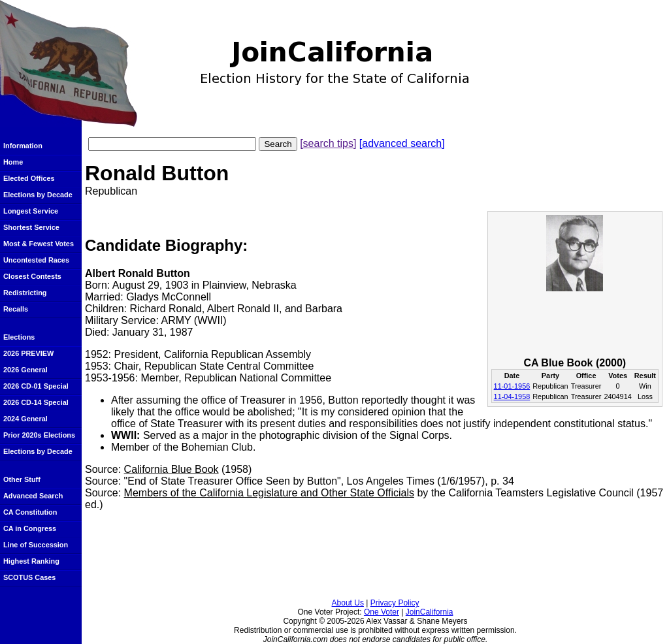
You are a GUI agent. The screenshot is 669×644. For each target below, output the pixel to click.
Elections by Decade (38, 195)
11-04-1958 (512, 396)
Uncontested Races (36, 260)
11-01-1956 (512, 386)
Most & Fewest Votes (39, 244)
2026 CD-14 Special (36, 402)
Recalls (16, 309)
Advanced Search (33, 496)
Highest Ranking (31, 561)
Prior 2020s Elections (39, 435)
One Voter (382, 612)
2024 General (25, 419)
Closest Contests (32, 276)
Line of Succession (36, 545)
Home (13, 162)
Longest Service (31, 211)
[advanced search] (402, 143)
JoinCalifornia (430, 612)
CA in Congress (30, 528)
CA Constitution (30, 512)
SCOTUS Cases (29, 577)
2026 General (25, 370)
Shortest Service (31, 227)
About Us (348, 603)
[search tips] (328, 143)
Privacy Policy (395, 603)
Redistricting (25, 293)
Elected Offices (29, 178)
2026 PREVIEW (28, 353)
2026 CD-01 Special (36, 386)
